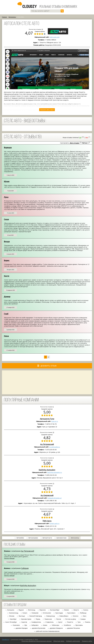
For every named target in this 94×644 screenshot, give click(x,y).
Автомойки (20, 538)
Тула (79, 622)
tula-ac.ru (55, 421)
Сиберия (25, 568)
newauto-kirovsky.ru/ (55, 498)
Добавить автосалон (73, 641)
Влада (7, 241)
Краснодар (59, 613)
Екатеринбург (55, 610)
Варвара (8, 147)
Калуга (25, 613)
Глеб (6, 314)
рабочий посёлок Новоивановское (48, 631)
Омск (85, 616)
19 (42, 29)
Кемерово (35, 613)
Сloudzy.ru (6, 639)
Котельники (47, 613)
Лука (6, 197)
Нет (87, 137)
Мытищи (22, 616)
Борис (7, 260)
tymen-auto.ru (55, 523)
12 (53, 509)
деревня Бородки (22, 628)
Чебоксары (55, 625)
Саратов (24, 622)
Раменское (48, 619)
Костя (7, 276)
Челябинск (67, 625)
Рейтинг (85, 143)
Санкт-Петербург (11, 622)
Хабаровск (35, 625)
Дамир (7, 297)
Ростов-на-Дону (71, 619)
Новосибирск (64, 616)
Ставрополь (49, 622)
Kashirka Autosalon (47, 470)
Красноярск (71, 613)
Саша (6, 219)
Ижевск (66, 610)
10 (53, 432)
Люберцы (83, 613)
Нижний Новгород (36, 616)
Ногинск (76, 616)
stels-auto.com (55, 37)
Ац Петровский (47, 444)
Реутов (59, 619)
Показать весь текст (47, 110)
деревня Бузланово (39, 628)
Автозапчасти (47, 538)
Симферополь (36, 622)
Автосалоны (75, 538)
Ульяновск (16, 625)
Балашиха (11, 610)
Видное (21, 610)
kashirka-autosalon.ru (55, 472)
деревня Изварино (56, 628)
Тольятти (70, 622)
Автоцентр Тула (47, 419)
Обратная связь (59, 641)
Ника (6, 336)
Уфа (26, 625)
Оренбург (13, 619)
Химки (45, 625)
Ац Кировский (47, 495)
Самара (83, 619)
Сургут (60, 622)
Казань (86, 610)
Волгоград (32, 610)
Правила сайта (87, 641)
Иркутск (76, 610)
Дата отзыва (74, 143)
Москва (12, 616)
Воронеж (43, 610)
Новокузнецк (51, 616)
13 (53, 483)
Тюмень (88, 622)
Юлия (7, 181)
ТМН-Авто (47, 521)
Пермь (38, 619)
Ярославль (79, 625)
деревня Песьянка (74, 628)
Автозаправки (33, 538)
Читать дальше (9, 558)
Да (80, 137)
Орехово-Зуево (26, 619)
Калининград (14, 613)
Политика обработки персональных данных (37, 641)
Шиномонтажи (61, 538)
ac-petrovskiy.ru (55, 447)
